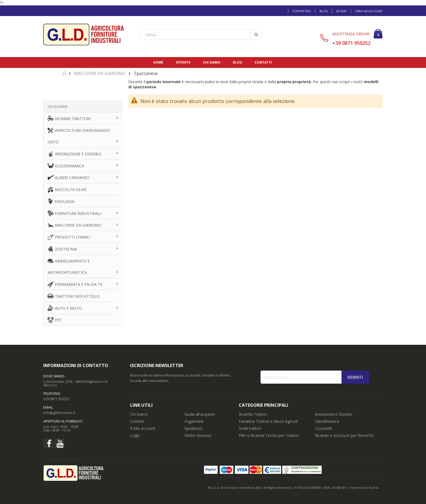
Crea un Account (369, 11)
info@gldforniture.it (59, 413)
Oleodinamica (327, 421)
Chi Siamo (139, 414)
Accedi (342, 11)
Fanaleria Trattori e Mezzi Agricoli (268, 421)
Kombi (374, 488)
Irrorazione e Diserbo (334, 414)
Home (158, 62)
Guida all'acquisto (200, 414)
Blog (324, 11)
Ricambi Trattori (253, 414)
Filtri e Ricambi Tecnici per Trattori (269, 435)
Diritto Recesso (198, 435)
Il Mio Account (143, 428)
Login (135, 435)
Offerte (183, 62)
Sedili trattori (250, 428)
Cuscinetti (323, 428)
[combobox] (201, 35)
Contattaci (302, 11)
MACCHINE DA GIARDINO (100, 73)
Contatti (263, 62)
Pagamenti (194, 421)
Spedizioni (193, 428)
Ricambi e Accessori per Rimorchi (344, 435)
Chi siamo (212, 62)
